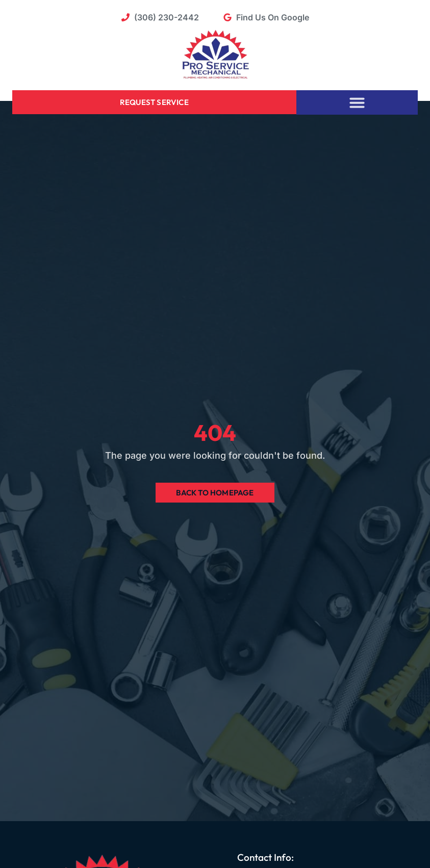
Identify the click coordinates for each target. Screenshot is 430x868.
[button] (357, 102)
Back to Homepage (215, 493)
